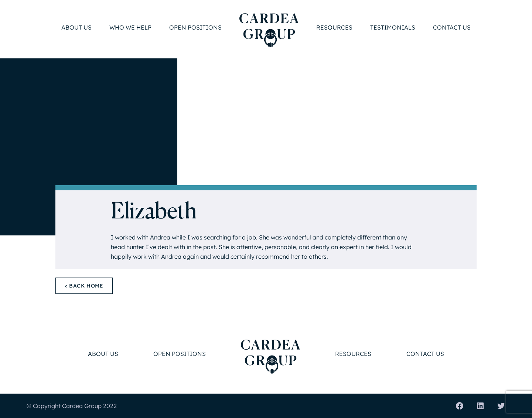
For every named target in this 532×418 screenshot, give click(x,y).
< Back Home (84, 286)
